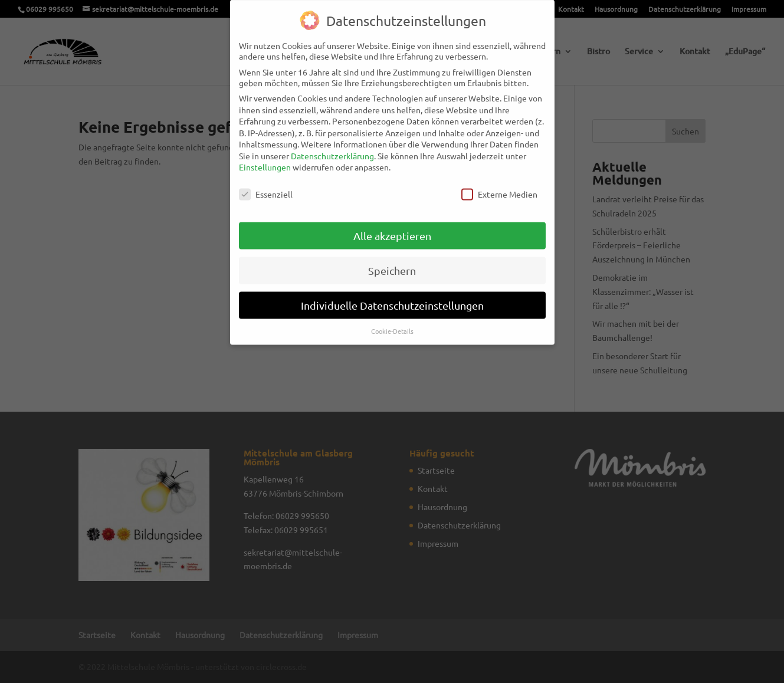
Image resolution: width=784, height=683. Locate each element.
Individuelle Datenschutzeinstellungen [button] (392, 297)
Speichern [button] (392, 262)
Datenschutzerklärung (332, 147)
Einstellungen (265, 159)
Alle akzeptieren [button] (392, 227)
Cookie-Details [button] (392, 322)
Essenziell (266, 186)
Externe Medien (499, 186)
